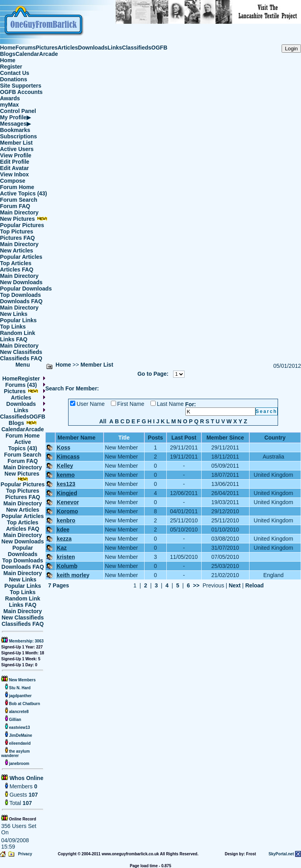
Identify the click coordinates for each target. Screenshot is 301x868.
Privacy (25, 854)
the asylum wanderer (15, 753)
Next (234, 585)
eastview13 (19, 727)
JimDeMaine (20, 735)
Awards (10, 98)
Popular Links (18, 320)
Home (8, 48)
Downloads (93, 48)
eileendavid (19, 743)
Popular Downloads (26, 289)
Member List (16, 143)
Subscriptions (18, 136)
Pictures (47, 48)
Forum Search (19, 200)
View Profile (16, 155)
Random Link (18, 333)
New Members (22, 680)
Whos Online (26, 778)
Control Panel (18, 111)
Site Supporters (21, 86)
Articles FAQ (17, 270)
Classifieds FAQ (21, 358)
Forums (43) (21, 385)
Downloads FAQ (21, 301)
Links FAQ (14, 339)
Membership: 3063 (26, 641)
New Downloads (21, 282)
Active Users (17, 149)
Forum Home (17, 187)
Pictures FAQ (17, 238)
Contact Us (15, 73)
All (103, 421)
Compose (13, 181)
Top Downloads (20, 295)
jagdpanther (20, 696)
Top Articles (16, 263)
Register (11, 67)
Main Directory (19, 212)
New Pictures (24, 219)
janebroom (19, 764)
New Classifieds (21, 352)
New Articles (17, 250)
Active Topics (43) (24, 193)
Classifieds (137, 48)
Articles (68, 48)
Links (115, 48)
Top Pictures (17, 231)
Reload (254, 585)
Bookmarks (15, 130)
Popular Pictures (22, 225)
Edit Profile (15, 162)
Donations (13, 79)
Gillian (14, 720)
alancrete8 (18, 712)
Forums (26, 48)
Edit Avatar (14, 168)
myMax (9, 105)
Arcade (49, 54)
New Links (14, 314)
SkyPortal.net (281, 854)
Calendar (27, 54)
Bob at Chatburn (24, 704)
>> (196, 585)
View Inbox (14, 174)
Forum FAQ (15, 206)
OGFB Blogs (27, 420)
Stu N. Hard (19, 688)
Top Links (13, 327)
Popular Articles (21, 257)
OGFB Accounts (21, 92)
